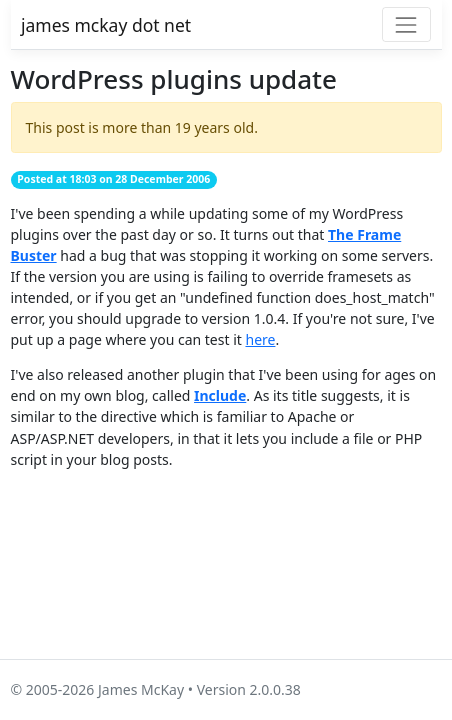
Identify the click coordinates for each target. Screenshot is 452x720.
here (260, 339)
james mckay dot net (106, 25)
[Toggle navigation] (406, 24)
